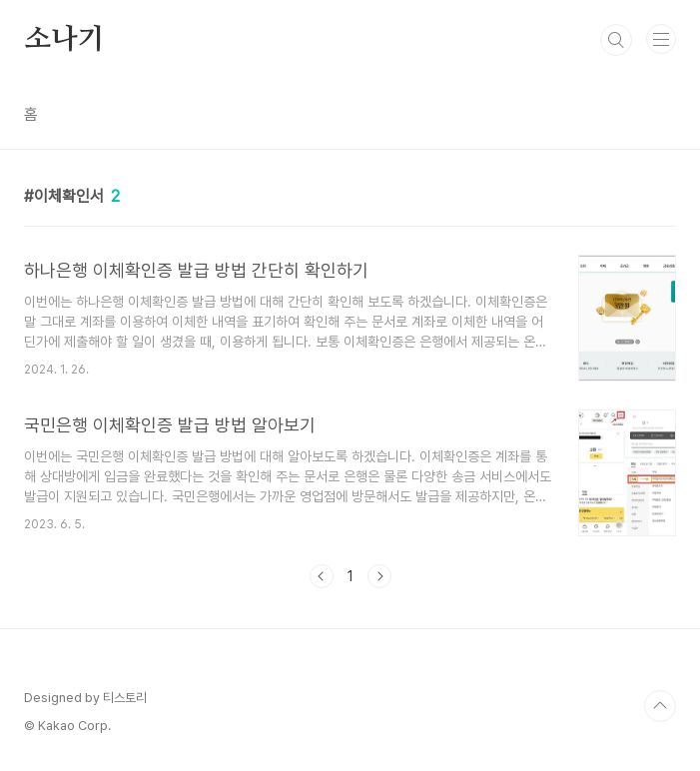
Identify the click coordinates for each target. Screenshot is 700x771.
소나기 (64, 40)
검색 (616, 40)
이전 (322, 576)
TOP (660, 706)
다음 (379, 576)
